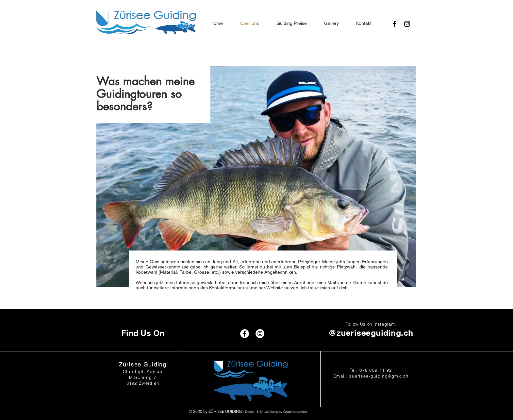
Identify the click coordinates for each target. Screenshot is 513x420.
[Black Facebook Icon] (394, 24)
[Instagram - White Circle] (260, 334)
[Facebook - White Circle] (245, 334)
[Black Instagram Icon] (407, 24)
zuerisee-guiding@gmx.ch (379, 376)
